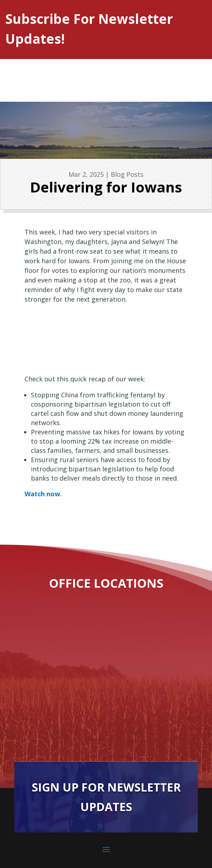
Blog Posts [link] (127, 174)
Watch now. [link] (43, 494)
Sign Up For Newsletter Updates (106, 797)
